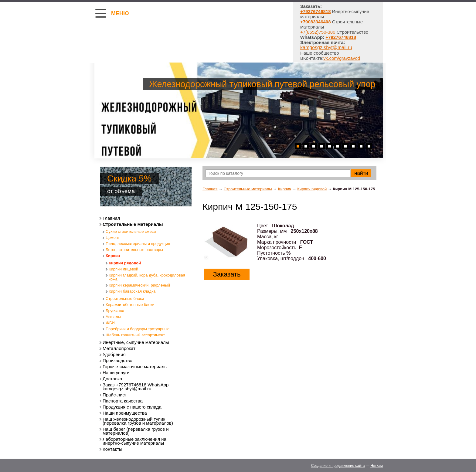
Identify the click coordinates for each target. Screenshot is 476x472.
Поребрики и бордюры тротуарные (138, 329)
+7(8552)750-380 (318, 32)
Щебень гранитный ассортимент (135, 335)
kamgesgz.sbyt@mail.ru (326, 48)
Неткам (377, 466)
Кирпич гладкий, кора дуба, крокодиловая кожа (147, 277)
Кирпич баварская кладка (132, 291)
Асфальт (114, 317)
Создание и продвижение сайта (338, 466)
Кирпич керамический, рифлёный (139, 285)
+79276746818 (341, 37)
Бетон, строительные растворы (134, 250)
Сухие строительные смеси (131, 231)
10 (369, 146)
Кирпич (285, 189)
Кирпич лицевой (123, 269)
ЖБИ (110, 323)
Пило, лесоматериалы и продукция (138, 244)
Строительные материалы (248, 189)
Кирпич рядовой (312, 189)
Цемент (113, 238)
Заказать (227, 274)
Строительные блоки (125, 299)
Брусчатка (115, 311)
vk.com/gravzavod (342, 58)
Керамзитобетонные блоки (130, 305)
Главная (210, 189)
